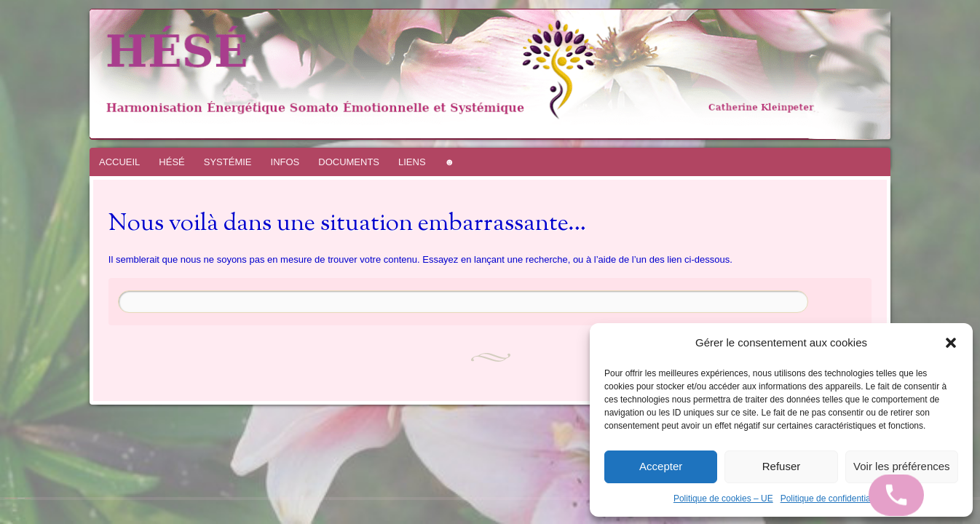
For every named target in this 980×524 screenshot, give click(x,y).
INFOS (285, 162)
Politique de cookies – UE (723, 499)
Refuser (782, 466)
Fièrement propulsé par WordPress (11, 498)
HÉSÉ (171, 162)
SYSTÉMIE (228, 162)
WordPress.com (28, 498)
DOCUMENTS (349, 162)
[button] (951, 343)
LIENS (412, 162)
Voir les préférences (902, 466)
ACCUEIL (119, 162)
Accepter (661, 466)
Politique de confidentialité (831, 499)
